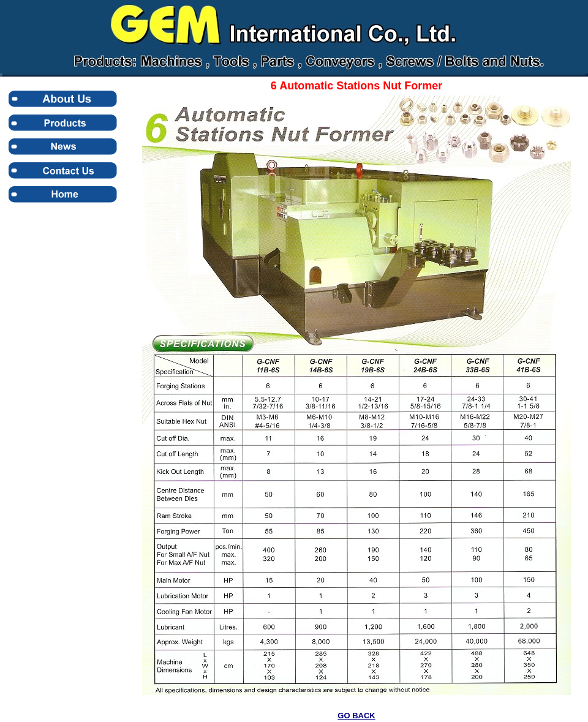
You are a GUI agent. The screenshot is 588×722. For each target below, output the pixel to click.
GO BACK (356, 716)
